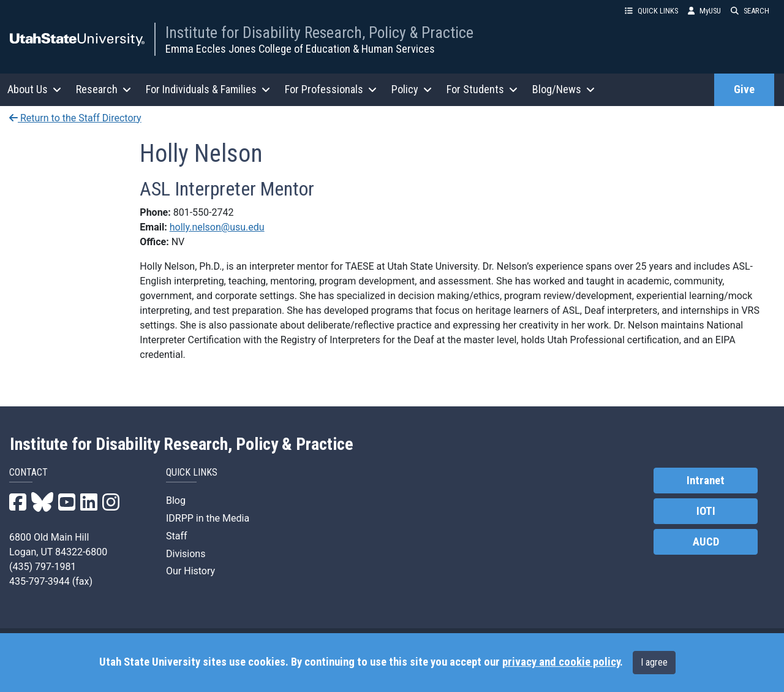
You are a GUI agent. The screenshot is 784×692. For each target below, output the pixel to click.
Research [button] (104, 89)
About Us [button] (34, 89)
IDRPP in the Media (208, 518)
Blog (176, 500)
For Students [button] (482, 89)
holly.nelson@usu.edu (217, 227)
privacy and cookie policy (561, 662)
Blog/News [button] (563, 89)
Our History (190, 571)
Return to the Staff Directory (75, 118)
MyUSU (704, 11)
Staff (177, 536)
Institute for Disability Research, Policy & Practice (319, 32)
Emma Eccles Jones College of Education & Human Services (300, 49)
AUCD (706, 542)
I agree (654, 662)
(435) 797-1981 (43, 567)
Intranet (706, 481)
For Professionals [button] (331, 89)
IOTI (706, 511)
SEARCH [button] (750, 11)
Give (744, 89)
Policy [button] (412, 89)
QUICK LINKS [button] (651, 11)
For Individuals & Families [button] (208, 89)
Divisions (186, 554)
